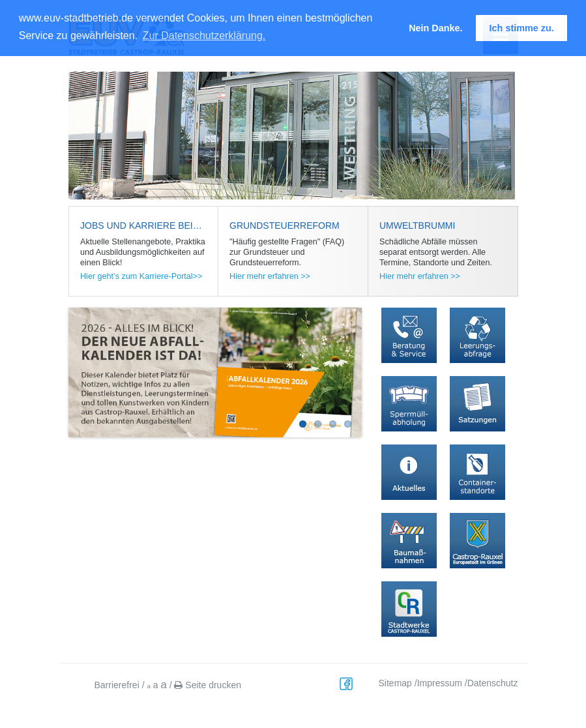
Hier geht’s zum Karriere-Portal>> (141, 276)
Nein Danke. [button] (435, 28)
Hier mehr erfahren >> (270, 276)
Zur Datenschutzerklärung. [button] (204, 36)
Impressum (440, 683)
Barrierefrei (117, 685)
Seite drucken (208, 685)
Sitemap (395, 683)
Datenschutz (493, 683)
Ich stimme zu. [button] (522, 28)
